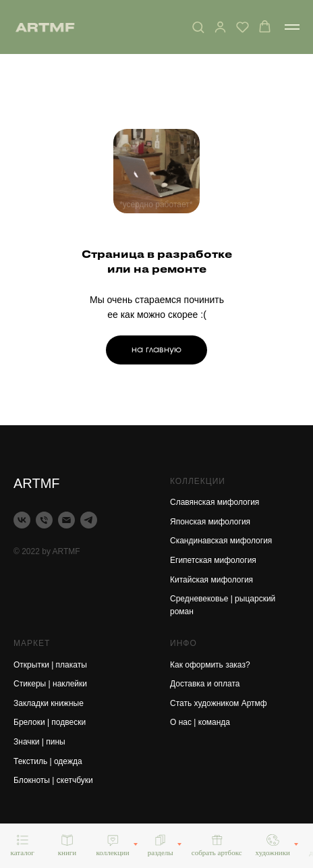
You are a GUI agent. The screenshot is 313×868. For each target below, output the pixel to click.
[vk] (22, 520)
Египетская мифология (213, 560)
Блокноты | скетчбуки (53, 780)
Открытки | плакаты (50, 665)
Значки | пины (39, 742)
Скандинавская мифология (221, 541)
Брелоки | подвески (50, 722)
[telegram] (89, 520)
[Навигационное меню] (292, 27)
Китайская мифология (211, 580)
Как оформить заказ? (210, 665)
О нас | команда (200, 722)
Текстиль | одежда (48, 761)
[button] (198, 27)
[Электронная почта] (66, 520)
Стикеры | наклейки (50, 684)
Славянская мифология (215, 502)
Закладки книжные (49, 703)
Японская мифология (210, 522)
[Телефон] (44, 520)
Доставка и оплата (205, 684)
